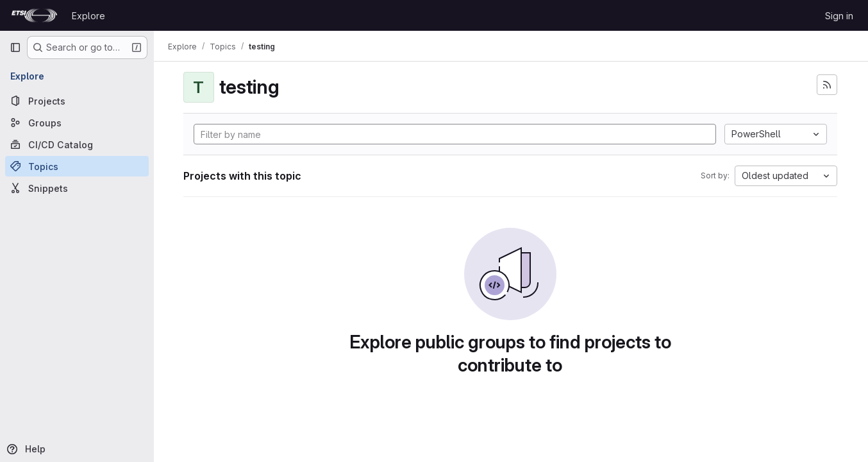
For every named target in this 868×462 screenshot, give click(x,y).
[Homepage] (34, 15)
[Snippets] (77, 188)
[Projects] (77, 101)
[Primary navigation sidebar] (15, 47)
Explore (88, 16)
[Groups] (77, 123)
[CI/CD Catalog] (77, 144)
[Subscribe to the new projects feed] (827, 85)
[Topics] (77, 166)
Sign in (839, 16)
